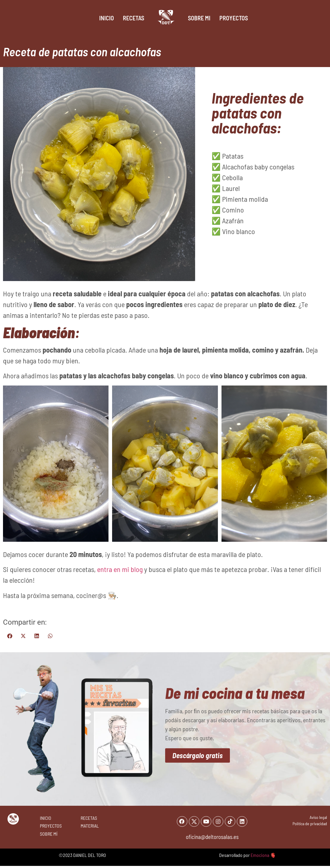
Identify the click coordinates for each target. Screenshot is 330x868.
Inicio (107, 18)
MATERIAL (90, 826)
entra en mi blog (120, 569)
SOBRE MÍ (49, 834)
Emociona (260, 857)
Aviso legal (318, 817)
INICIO (46, 818)
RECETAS (89, 818)
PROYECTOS (51, 826)
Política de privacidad (310, 824)
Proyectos (234, 18)
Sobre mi (199, 18)
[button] (10, 636)
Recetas (134, 18)
